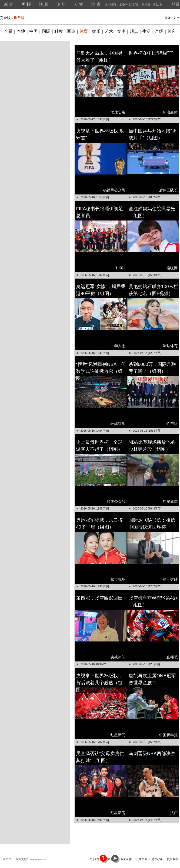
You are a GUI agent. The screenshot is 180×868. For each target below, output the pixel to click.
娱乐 (96, 31)
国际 (46, 31)
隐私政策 (157, 859)
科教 (59, 31)
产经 (159, 31)
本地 (21, 31)
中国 (33, 31)
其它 (172, 31)
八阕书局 (142, 859)
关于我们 (95, 859)
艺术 (109, 31)
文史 (121, 31)
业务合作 (126, 859)
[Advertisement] (35, 70)
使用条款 (173, 859)
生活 (147, 31)
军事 (71, 31)
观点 (134, 31)
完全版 (5, 18)
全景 (8, 31)
